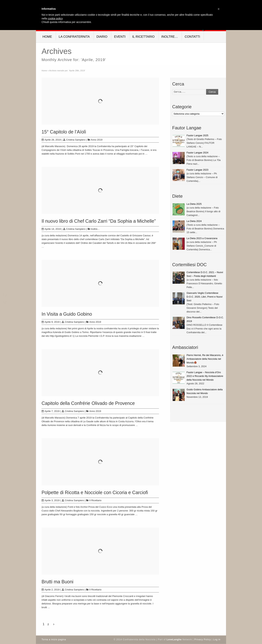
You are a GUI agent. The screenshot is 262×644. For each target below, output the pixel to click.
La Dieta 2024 (194, 221)
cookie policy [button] (55, 18)
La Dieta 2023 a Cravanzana (202, 238)
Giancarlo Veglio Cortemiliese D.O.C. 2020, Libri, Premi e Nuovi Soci (205, 297)
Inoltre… (170, 37)
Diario (102, 37)
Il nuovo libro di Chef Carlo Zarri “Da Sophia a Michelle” (99, 221)
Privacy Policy (203, 640)
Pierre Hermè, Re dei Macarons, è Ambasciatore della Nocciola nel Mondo (205, 359)
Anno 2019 (97, 140)
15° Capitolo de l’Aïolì (64, 132)
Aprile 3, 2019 (50, 500)
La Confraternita (74, 37)
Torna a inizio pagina (54, 640)
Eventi (120, 37)
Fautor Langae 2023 (197, 170)
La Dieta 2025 (194, 204)
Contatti (192, 37)
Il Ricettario (143, 37)
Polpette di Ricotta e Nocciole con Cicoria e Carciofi (95, 492)
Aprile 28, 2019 (51, 140)
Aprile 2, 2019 (50, 590)
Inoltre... (95, 229)
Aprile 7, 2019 (50, 411)
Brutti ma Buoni (57, 582)
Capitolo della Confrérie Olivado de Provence (88, 403)
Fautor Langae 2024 (197, 153)
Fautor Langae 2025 (197, 135)
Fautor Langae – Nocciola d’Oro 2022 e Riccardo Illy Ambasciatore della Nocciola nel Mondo (205, 376)
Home (47, 37)
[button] (219, 9)
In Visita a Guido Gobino (67, 314)
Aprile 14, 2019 (51, 229)
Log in (217, 640)
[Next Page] (54, 624)
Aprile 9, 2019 (50, 322)
